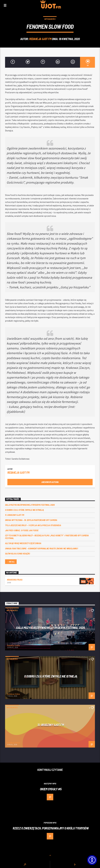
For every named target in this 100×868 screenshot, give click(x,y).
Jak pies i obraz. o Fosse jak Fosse (22, 530)
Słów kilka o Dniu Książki (18, 553)
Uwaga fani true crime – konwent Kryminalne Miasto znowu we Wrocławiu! (42, 548)
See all (11, 562)
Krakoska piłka (15, 580)
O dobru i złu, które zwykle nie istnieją (24, 510)
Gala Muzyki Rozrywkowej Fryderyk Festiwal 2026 (30, 505)
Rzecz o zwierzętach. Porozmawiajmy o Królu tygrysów (51, 828)
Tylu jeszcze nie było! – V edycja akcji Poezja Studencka (33, 525)
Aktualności (50, 19)
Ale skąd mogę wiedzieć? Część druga (23, 543)
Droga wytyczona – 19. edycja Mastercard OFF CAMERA (31, 520)
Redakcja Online (13, 646)
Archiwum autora (50, 482)
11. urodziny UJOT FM (15, 515)
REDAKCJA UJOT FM (40, 39)
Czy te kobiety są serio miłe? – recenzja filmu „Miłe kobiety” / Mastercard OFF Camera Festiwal (47, 537)
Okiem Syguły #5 (51, 789)
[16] (88, 62)
